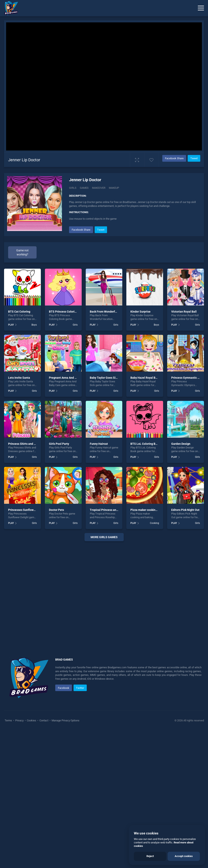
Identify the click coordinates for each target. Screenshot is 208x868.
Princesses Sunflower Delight (27, 510)
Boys (34, 325)
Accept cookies (184, 856)
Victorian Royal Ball (184, 312)
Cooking (154, 523)
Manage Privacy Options (65, 720)
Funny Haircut (99, 444)
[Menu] (201, 8)
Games (84, 188)
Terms (9, 720)
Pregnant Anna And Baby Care (68, 378)
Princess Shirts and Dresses (26, 444)
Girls (73, 188)
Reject (150, 856)
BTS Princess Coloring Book (67, 312)
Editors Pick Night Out (185, 510)
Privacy (19, 720)
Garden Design (181, 444)
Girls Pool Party (59, 444)
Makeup (114, 188)
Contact (44, 720)
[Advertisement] (104, 594)
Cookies (31, 720)
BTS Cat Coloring (19, 312)
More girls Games (104, 537)
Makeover (99, 188)
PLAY (11, 325)
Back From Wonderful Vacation (110, 312)
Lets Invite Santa (19, 378)
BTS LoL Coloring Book (145, 444)
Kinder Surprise (140, 312)
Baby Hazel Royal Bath (145, 378)
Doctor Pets (56, 510)
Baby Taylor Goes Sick (104, 378)
